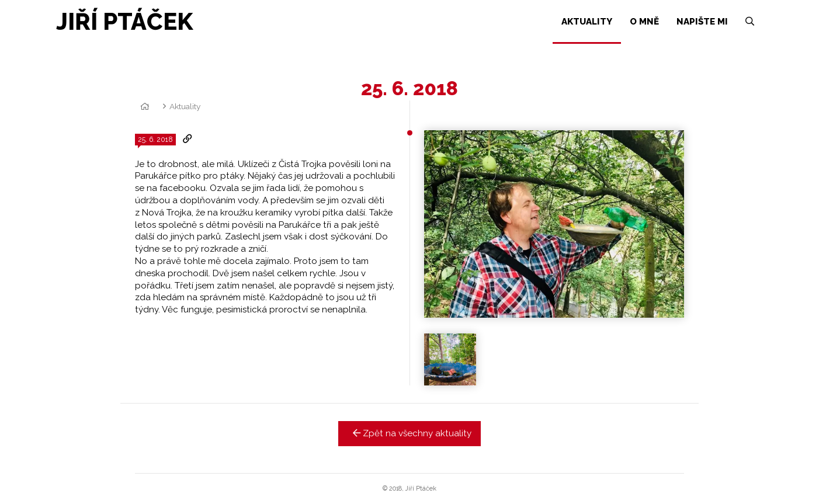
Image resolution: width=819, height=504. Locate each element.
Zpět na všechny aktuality (410, 433)
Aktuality (185, 106)
